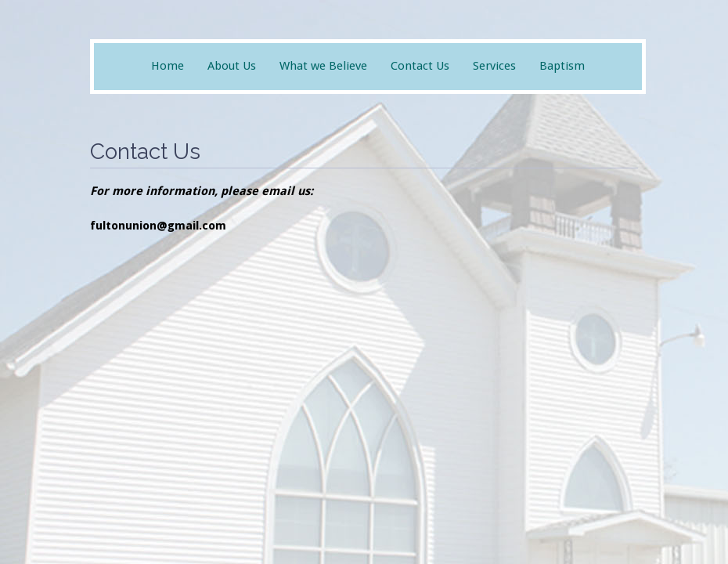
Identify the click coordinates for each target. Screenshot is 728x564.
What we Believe (323, 66)
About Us (232, 66)
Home (168, 66)
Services (494, 66)
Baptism (562, 66)
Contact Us (420, 66)
